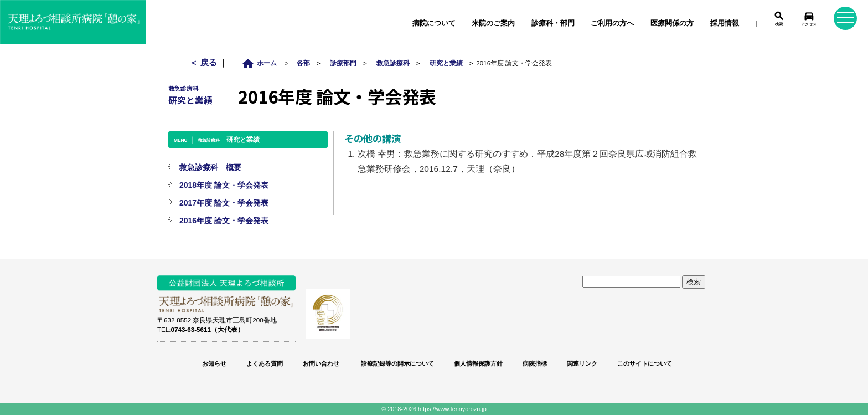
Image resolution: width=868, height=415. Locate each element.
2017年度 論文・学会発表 (224, 203)
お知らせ (214, 363)
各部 (303, 63)
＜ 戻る (204, 62)
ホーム (262, 63)
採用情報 (725, 23)
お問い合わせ (321, 363)
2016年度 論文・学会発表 (224, 221)
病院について (434, 23)
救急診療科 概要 (210, 167)
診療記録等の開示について (397, 363)
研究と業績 (446, 63)
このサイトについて (645, 363)
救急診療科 (393, 63)
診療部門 (343, 63)
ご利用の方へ (612, 23)
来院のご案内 (493, 23)
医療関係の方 (672, 23)
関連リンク (582, 363)
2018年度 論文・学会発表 (224, 185)
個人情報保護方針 (478, 363)
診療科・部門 (553, 23)
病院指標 (535, 363)
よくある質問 (265, 363)
